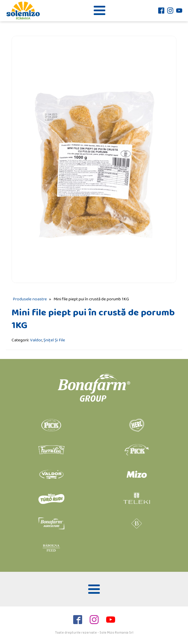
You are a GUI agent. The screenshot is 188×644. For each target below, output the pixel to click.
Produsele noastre (30, 299)
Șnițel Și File (54, 340)
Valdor (36, 340)
